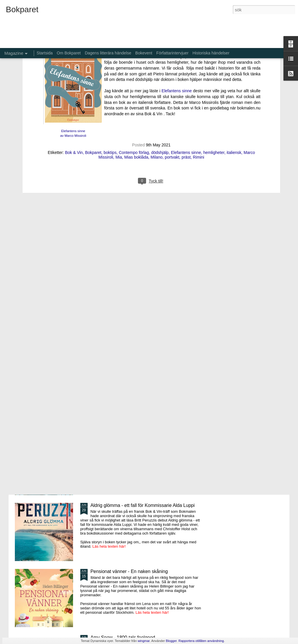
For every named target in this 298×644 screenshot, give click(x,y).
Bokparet (93, 73)
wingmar (144, 641)
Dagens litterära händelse (108, 53)
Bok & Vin (74, 73)
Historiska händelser (211, 53)
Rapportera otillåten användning (201, 641)
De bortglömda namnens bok (120, 439)
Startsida (45, 53)
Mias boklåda (136, 77)
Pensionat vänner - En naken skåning (129, 571)
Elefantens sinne (186, 73)
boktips (110, 73)
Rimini (199, 77)
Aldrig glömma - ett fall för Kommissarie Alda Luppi (143, 505)
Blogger (171, 641)
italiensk (234, 73)
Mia (119, 77)
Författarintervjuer (172, 53)
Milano (156, 77)
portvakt (172, 77)
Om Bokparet (69, 53)
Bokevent (144, 53)
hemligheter (214, 73)
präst (186, 77)
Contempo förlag (134, 73)
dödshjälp (160, 73)
